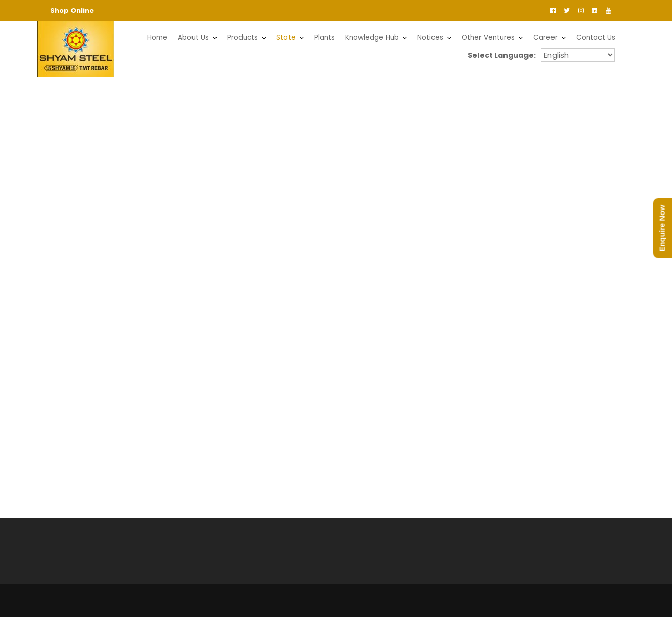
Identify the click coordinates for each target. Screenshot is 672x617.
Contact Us (596, 38)
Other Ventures (488, 38)
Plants (325, 38)
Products (243, 38)
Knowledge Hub (372, 38)
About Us (193, 38)
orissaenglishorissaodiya (578, 55)
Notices (430, 38)
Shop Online (72, 10)
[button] (21, 171)
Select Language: (503, 55)
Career (545, 38)
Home (157, 38)
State (286, 38)
